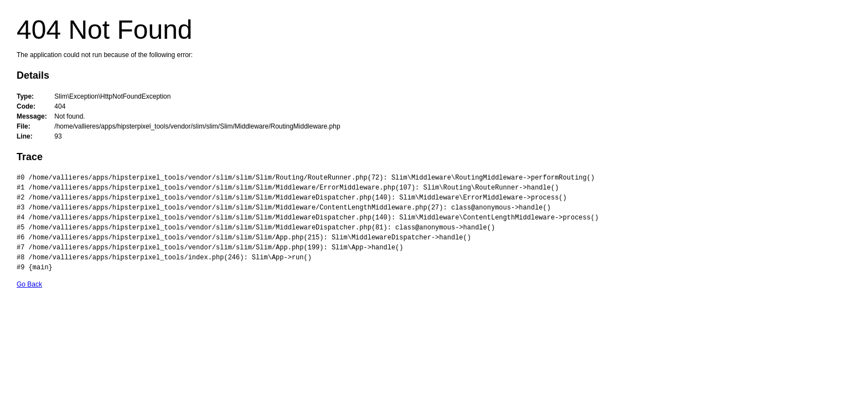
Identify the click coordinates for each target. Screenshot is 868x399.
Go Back (29, 284)
